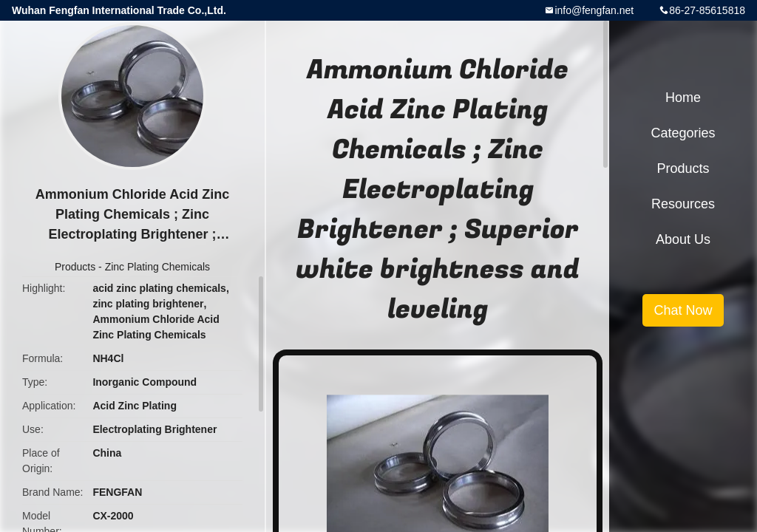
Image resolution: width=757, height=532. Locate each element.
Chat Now (683, 310)
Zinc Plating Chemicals (157, 267)
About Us (683, 239)
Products (75, 267)
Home (683, 98)
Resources (683, 204)
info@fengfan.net (594, 10)
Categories (683, 133)
